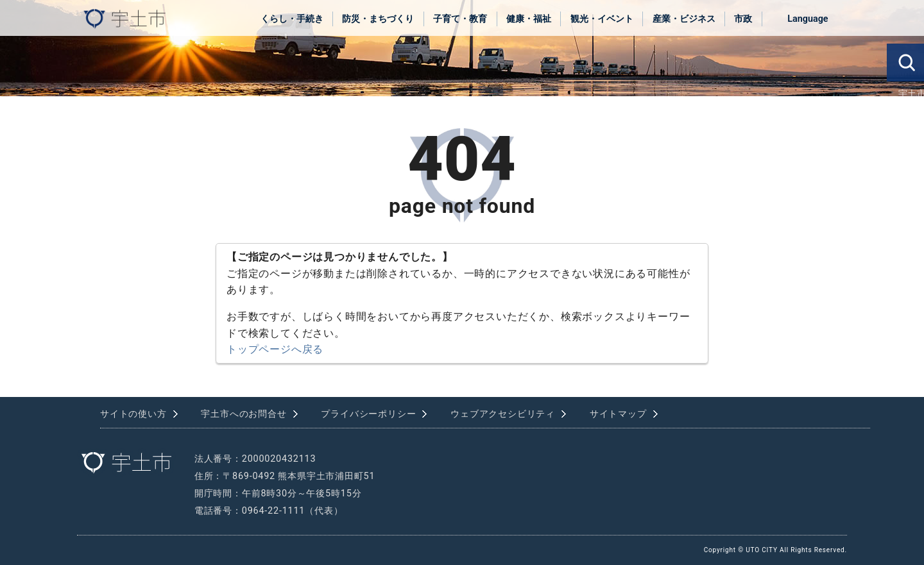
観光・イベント (602, 19)
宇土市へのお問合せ (244, 414)
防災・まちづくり (378, 19)
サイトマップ (618, 414)
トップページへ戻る (275, 349)
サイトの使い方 (133, 414)
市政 (743, 19)
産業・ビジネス (684, 19)
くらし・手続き (292, 19)
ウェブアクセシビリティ (503, 414)
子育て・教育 (460, 19)
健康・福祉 (529, 19)
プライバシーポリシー (368, 414)
